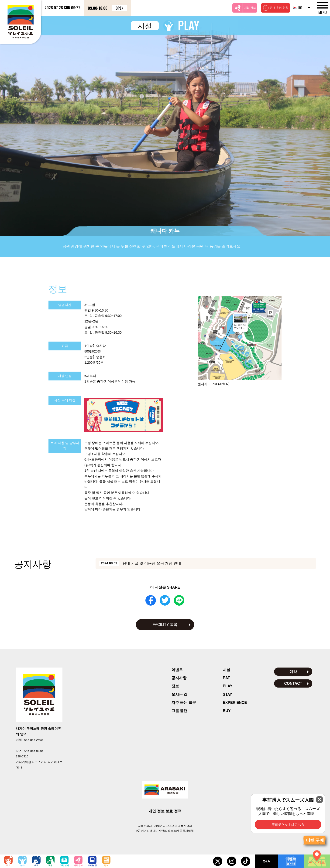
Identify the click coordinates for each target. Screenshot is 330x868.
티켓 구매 (315, 840)
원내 (214, 384)
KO (297, 8)
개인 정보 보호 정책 (165, 811)
